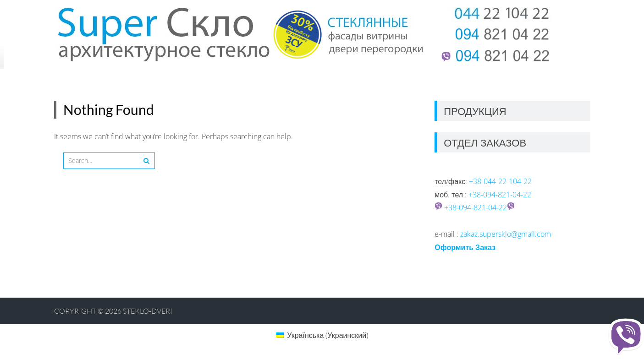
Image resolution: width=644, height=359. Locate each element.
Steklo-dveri (148, 311)
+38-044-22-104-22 (500, 181)
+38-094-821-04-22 (500, 195)
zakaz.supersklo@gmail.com (506, 234)
